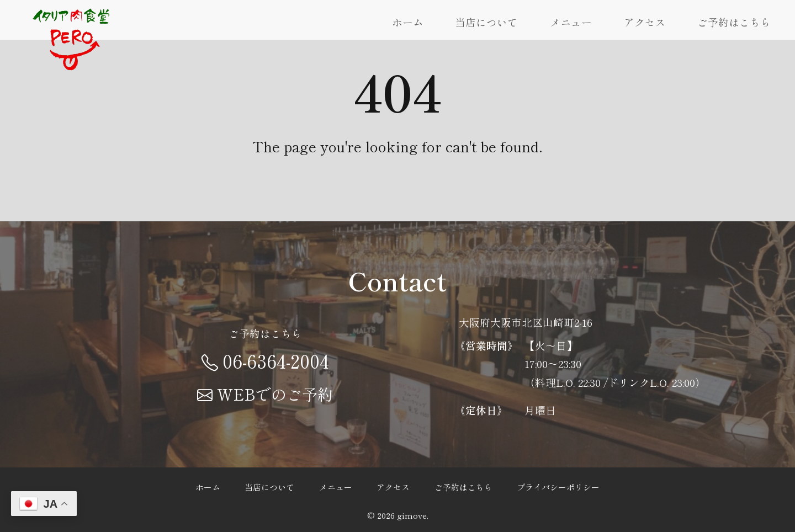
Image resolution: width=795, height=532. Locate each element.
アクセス (645, 22)
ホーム (408, 22)
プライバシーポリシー (558, 486)
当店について (486, 22)
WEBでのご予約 (265, 394)
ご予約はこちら (734, 22)
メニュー (571, 22)
